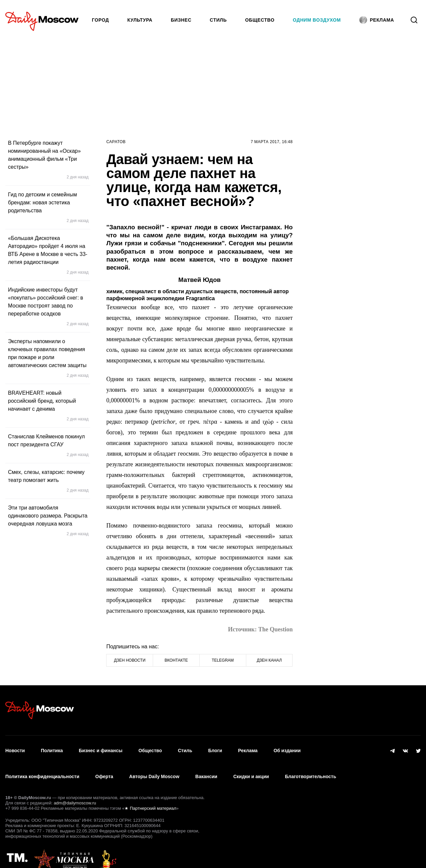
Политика (52, 748)
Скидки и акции (251, 767)
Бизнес (181, 20)
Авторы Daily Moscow (154, 767)
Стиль (218, 20)
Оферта (104, 767)
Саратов (116, 142)
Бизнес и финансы (101, 748)
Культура (140, 20)
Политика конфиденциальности (42, 767)
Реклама (248, 748)
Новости (15, 748)
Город (100, 20)
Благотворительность (311, 767)
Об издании (287, 748)
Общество (260, 20)
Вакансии (206, 767)
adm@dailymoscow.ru (75, 791)
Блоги (215, 748)
